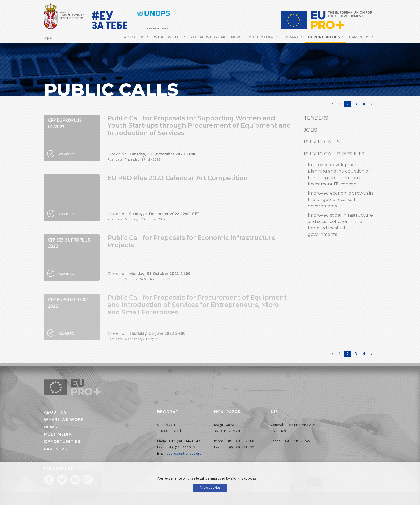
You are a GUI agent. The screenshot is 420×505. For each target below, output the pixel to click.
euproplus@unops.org (184, 453)
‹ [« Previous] (332, 104)
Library (291, 37)
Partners (360, 37)
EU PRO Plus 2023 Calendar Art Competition (178, 178)
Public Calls (322, 142)
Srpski (49, 38)
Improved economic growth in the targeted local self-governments (340, 200)
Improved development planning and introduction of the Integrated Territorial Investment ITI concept (339, 174)
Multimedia (261, 37)
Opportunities (325, 37)
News (237, 37)
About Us (135, 37)
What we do (168, 37)
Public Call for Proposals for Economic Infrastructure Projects (192, 242)
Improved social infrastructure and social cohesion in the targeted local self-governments (340, 225)
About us (55, 412)
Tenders (316, 118)
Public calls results (334, 154)
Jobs (310, 130)
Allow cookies (210, 487)
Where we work (208, 37)
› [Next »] (371, 104)
